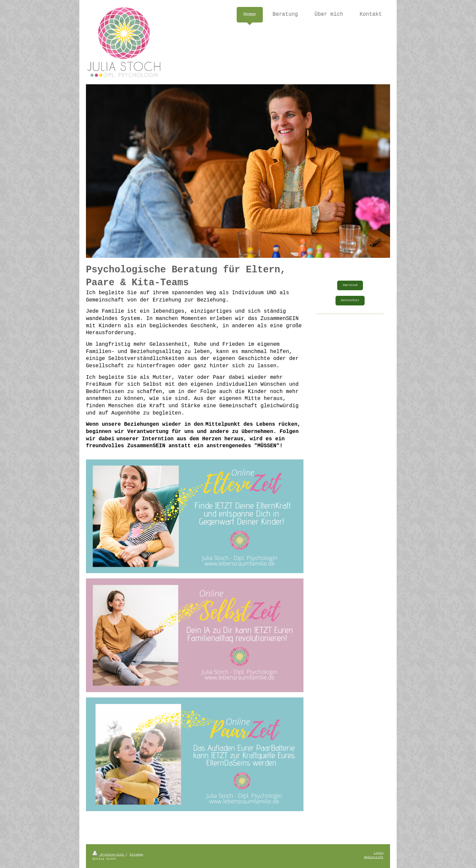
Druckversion (109, 855)
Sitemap (136, 855)
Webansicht (374, 857)
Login (379, 853)
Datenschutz (350, 300)
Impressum (350, 285)
